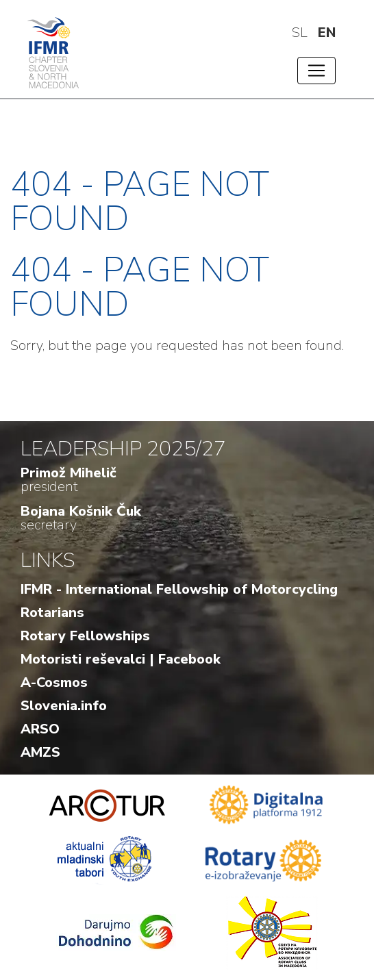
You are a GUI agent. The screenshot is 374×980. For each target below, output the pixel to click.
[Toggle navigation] (316, 71)
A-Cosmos (54, 682)
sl (300, 33)
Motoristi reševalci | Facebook (121, 659)
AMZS (40, 752)
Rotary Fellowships (85, 636)
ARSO (40, 729)
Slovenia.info (64, 706)
